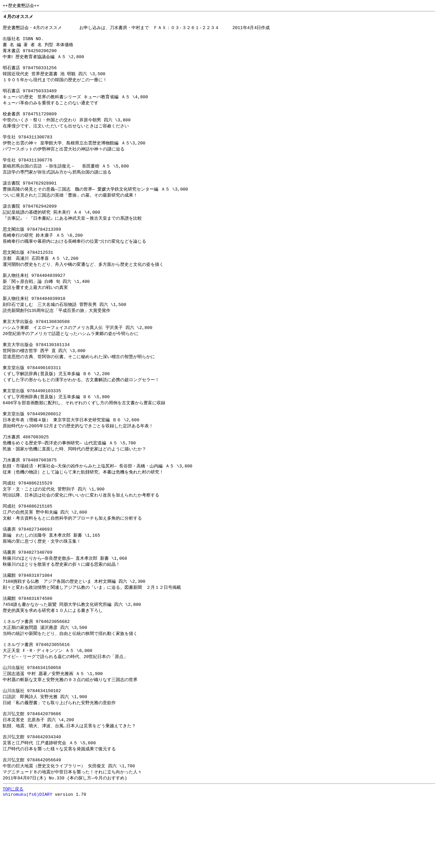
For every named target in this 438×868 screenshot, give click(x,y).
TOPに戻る (13, 856)
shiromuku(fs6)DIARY (27, 862)
